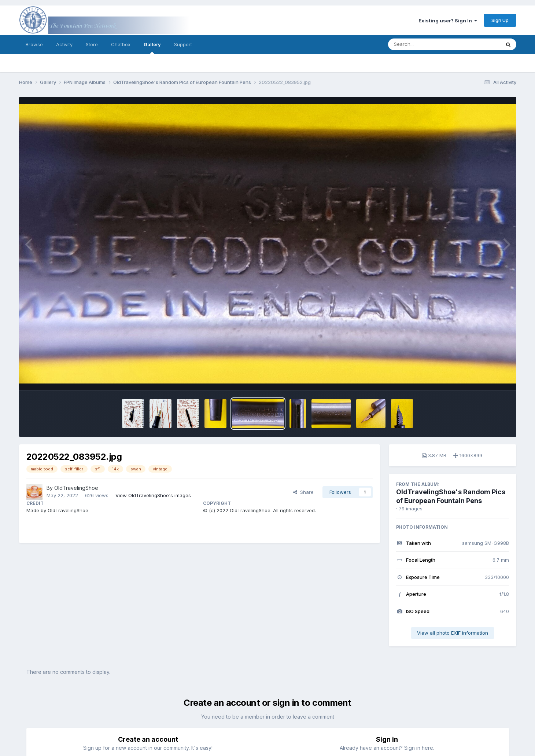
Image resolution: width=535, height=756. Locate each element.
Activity (64, 44)
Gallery (152, 48)
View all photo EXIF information (453, 633)
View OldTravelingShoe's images (153, 495)
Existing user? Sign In (448, 21)
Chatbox (121, 44)
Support (183, 44)
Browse (34, 44)
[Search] (424, 44)
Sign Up (500, 20)
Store (92, 44)
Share (303, 492)
